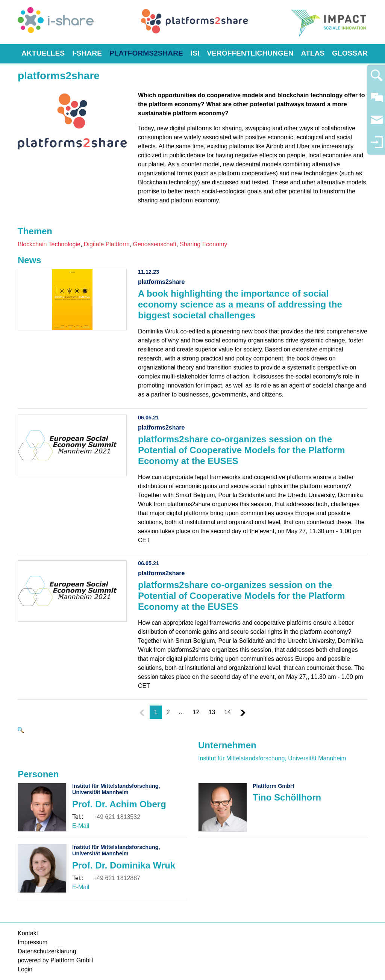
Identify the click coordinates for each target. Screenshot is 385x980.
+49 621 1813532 (117, 817)
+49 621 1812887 (117, 878)
